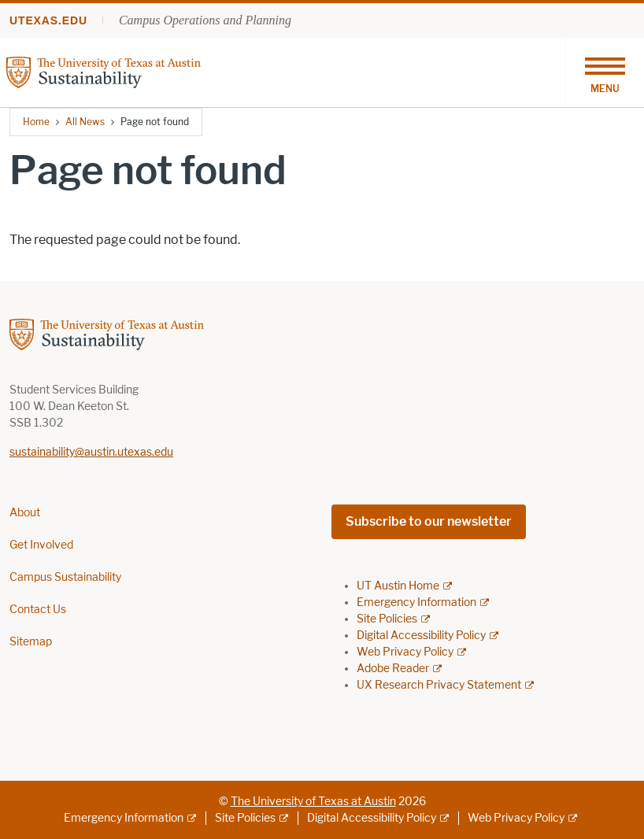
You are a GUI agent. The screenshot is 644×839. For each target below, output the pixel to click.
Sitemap (31, 642)
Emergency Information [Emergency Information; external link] (416, 602)
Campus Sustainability (65, 577)
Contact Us (38, 610)
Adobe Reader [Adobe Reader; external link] (393, 669)
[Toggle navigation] (605, 72)
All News (85, 122)
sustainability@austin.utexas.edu (91, 452)
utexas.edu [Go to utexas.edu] (48, 20)
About (25, 513)
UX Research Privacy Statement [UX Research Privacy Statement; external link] (439, 685)
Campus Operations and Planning (205, 20)
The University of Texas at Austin (313, 802)
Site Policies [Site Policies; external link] (387, 619)
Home (36, 122)
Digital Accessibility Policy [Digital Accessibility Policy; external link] (421, 636)
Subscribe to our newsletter (429, 521)
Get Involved (41, 545)
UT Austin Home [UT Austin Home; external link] (398, 586)
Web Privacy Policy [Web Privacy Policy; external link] (405, 652)
